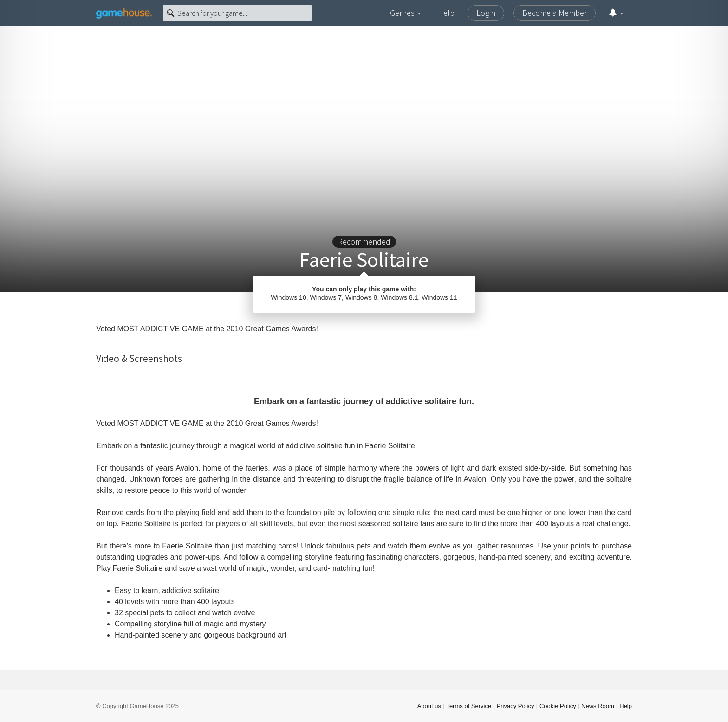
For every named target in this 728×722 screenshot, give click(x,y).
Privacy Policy (516, 706)
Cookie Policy (558, 706)
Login (486, 13)
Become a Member (555, 13)
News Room (598, 706)
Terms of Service (469, 706)
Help (446, 13)
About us (429, 706)
